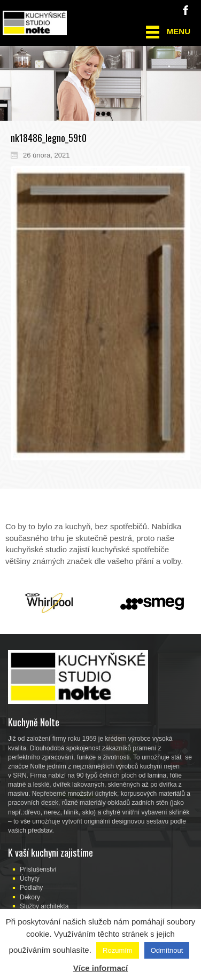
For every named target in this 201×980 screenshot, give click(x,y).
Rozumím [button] (118, 950)
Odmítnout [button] (167, 950)
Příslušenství (38, 869)
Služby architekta (44, 906)
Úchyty (30, 879)
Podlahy (31, 888)
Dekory (30, 897)
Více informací (101, 968)
